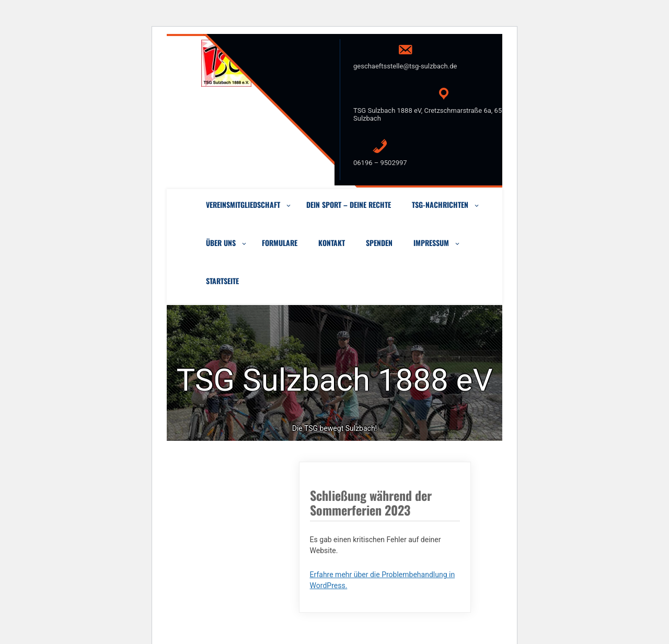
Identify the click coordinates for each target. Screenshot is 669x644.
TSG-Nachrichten (440, 204)
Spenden (379, 243)
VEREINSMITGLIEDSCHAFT (243, 204)
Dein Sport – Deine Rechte (349, 204)
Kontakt (332, 243)
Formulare (280, 243)
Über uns (221, 243)
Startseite (222, 281)
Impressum (431, 243)
